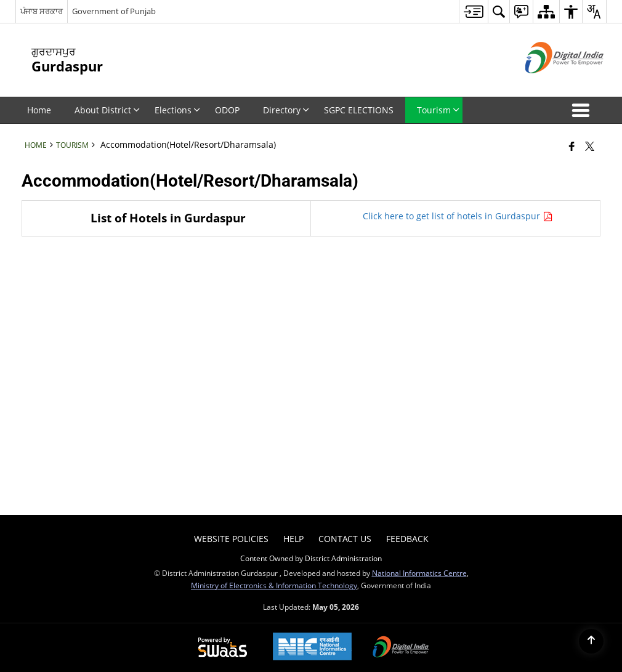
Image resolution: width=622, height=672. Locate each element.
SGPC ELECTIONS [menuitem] (359, 110)
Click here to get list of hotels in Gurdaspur (455, 216)
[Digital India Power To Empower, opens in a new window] (401, 648)
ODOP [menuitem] (227, 110)
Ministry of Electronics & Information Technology (274, 585)
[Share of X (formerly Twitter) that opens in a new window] (590, 146)
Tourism (72, 145)
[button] (583, 110)
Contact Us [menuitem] (345, 539)
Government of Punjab (114, 11)
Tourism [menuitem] (438, 110)
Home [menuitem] (39, 110)
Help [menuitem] (293, 539)
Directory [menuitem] (286, 110)
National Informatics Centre (419, 573)
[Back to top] (591, 641)
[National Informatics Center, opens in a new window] (312, 648)
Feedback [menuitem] (407, 539)
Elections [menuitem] (177, 110)
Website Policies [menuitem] (231, 539)
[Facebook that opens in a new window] (572, 146)
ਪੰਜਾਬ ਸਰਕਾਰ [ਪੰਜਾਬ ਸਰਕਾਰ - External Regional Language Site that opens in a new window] (42, 11)
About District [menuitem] (107, 110)
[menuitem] (473, 11)
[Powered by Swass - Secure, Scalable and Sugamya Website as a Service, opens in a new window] (223, 648)
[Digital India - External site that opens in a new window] (549, 83)
